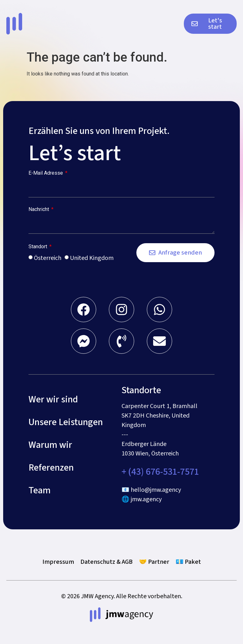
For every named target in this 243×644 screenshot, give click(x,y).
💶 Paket (188, 562)
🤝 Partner (154, 562)
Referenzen (51, 468)
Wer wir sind (53, 400)
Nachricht (39, 210)
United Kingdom (92, 258)
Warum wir (50, 445)
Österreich (48, 258)
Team (40, 491)
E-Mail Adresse (46, 173)
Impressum (58, 562)
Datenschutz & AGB (106, 562)
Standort (38, 247)
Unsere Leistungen (66, 422)
